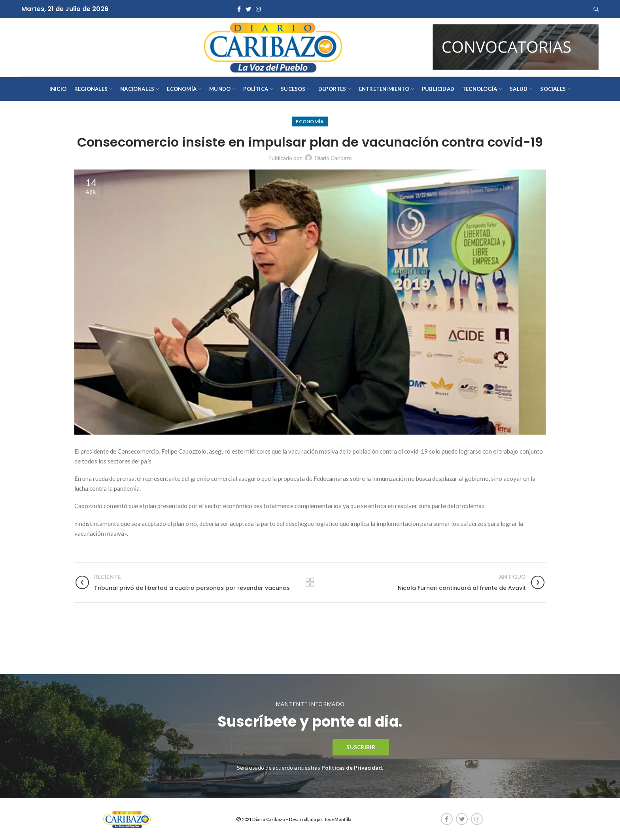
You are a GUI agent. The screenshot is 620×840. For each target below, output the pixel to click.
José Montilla (338, 819)
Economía (310, 121)
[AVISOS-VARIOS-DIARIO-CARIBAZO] (516, 46)
